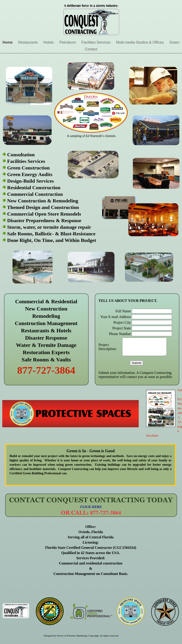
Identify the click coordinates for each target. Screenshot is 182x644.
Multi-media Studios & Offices (140, 42)
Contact (91, 49)
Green (174, 42)
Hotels (49, 42)
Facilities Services (96, 42)
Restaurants (29, 42)
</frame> (137, 339)
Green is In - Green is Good (90, 451)
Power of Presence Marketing (72, 636)
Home (8, 42)
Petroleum (68, 42)
